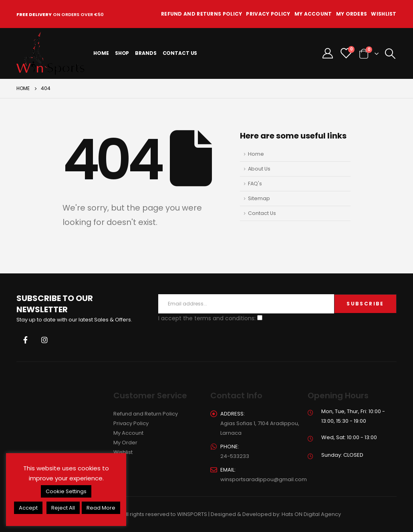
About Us (259, 169)
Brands (146, 53)
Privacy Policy (268, 14)
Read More (101, 508)
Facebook (25, 340)
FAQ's (255, 184)
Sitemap (259, 198)
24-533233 (235, 456)
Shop (122, 53)
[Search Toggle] (390, 54)
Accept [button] (28, 508)
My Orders (352, 14)
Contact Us (180, 53)
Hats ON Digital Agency (311, 514)
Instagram (44, 340)
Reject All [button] (63, 508)
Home (101, 53)
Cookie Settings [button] (66, 491)
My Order (125, 443)
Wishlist (384, 14)
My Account (313, 14)
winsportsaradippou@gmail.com (264, 479)
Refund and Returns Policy (202, 14)
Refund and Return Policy (146, 414)
